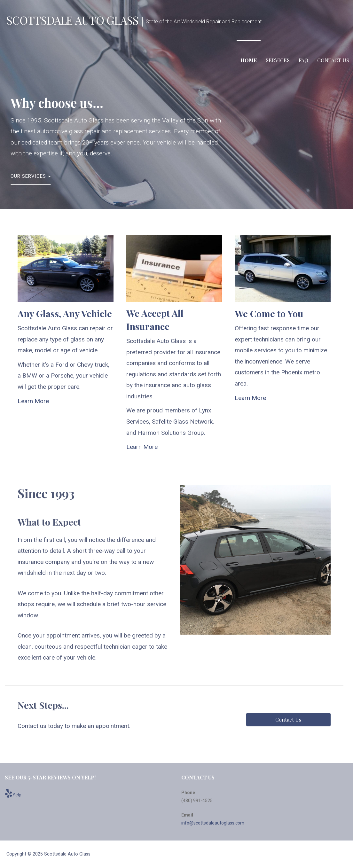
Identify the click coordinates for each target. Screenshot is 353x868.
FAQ (303, 60)
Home (249, 60)
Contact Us (333, 60)
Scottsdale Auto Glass (72, 20)
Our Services (28, 176)
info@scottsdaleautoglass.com (213, 823)
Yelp (13, 793)
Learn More (33, 401)
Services (278, 60)
